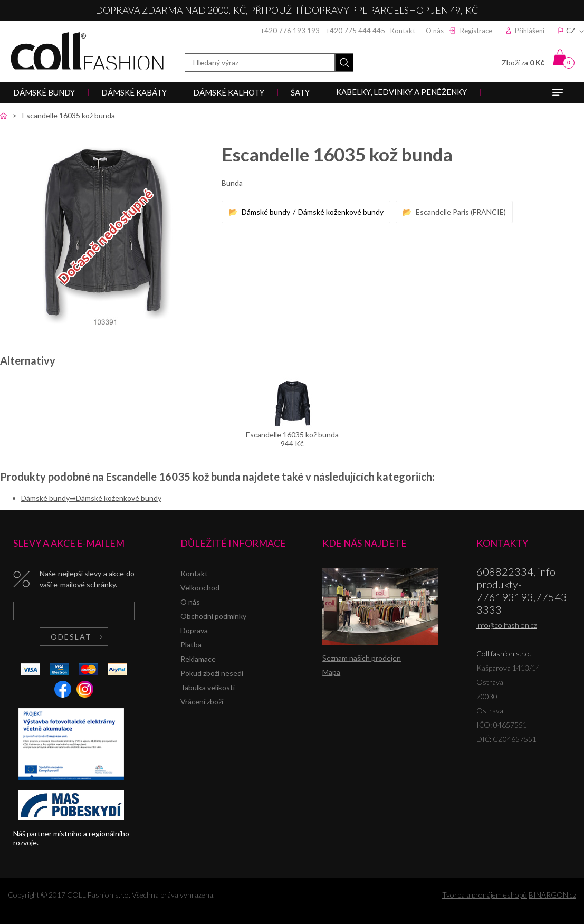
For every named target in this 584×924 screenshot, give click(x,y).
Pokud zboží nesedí (212, 673)
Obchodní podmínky (213, 616)
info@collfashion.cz (507, 625)
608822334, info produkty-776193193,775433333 (522, 590)
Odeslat (71, 637)
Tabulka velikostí (208, 687)
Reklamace (198, 659)
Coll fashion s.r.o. (87, 51)
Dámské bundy (266, 212)
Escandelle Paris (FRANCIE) (461, 212)
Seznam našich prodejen (362, 658)
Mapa (331, 672)
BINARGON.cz (552, 895)
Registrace (476, 31)
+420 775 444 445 (356, 31)
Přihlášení (530, 31)
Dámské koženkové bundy (341, 212)
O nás (435, 31)
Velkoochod (200, 588)
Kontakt (403, 31)
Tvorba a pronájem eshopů (485, 895)
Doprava (194, 630)
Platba (191, 645)
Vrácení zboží (202, 702)
